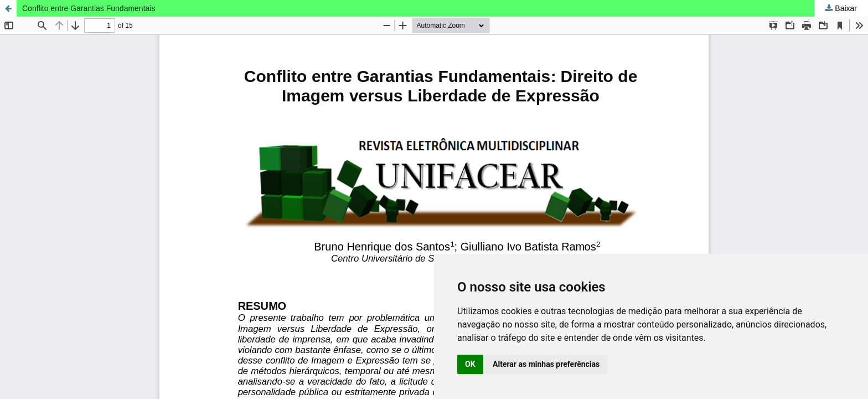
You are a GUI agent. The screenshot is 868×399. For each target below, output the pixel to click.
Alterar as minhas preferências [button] (546, 364)
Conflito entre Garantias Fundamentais (89, 8)
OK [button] (470, 364)
